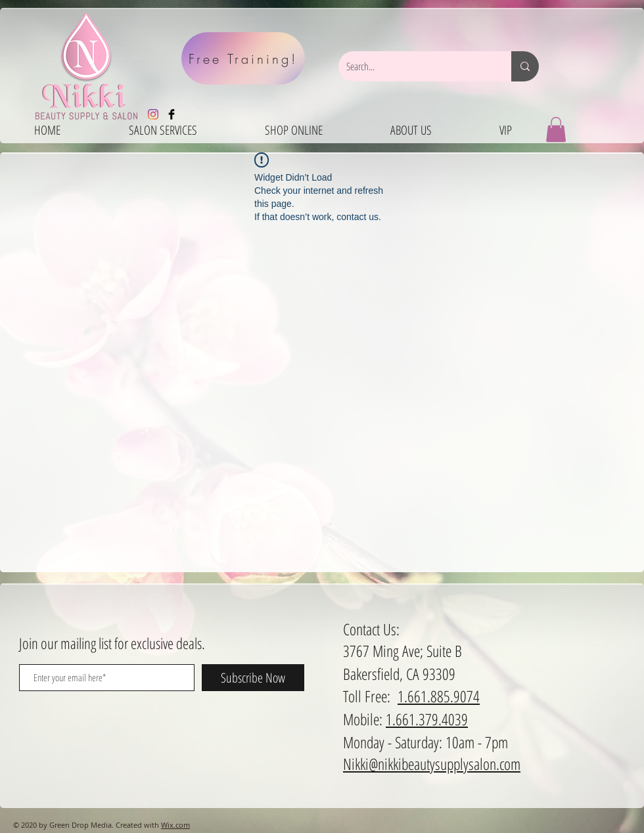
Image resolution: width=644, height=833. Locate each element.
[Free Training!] (243, 58)
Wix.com (175, 825)
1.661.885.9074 (439, 696)
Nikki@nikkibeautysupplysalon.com (432, 764)
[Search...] (415, 66)
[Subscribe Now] (253, 678)
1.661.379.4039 (427, 719)
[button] (556, 129)
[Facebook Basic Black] (172, 114)
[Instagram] (153, 114)
